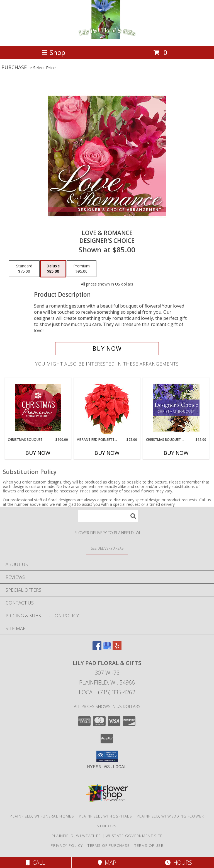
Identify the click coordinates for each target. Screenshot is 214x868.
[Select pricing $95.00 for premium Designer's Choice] (82, 269)
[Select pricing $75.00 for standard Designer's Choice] (24, 269)
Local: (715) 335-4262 (107, 692)
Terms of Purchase (109, 845)
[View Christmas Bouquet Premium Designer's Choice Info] (38, 408)
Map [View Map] (107, 863)
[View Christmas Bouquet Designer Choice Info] (176, 408)
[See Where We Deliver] (107, 548)
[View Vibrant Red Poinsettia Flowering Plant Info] (107, 408)
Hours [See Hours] (178, 863)
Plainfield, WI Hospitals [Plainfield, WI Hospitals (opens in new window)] (105, 816)
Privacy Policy (67, 845)
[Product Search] (108, 516)
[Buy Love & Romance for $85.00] (107, 349)
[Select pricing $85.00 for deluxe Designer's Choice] (53, 269)
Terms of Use (149, 845)
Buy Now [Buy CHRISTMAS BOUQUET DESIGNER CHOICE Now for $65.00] (176, 453)
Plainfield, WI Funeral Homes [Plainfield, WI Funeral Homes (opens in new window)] (42, 816)
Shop (53, 52)
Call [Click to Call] (36, 863)
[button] (107, 756)
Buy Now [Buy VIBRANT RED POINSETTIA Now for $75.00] (107, 453)
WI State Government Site (134, 836)
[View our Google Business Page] (107, 648)
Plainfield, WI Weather (76, 836)
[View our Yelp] (117, 648)
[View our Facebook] (97, 648)
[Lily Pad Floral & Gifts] (107, 38)
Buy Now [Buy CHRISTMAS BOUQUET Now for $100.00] (38, 453)
